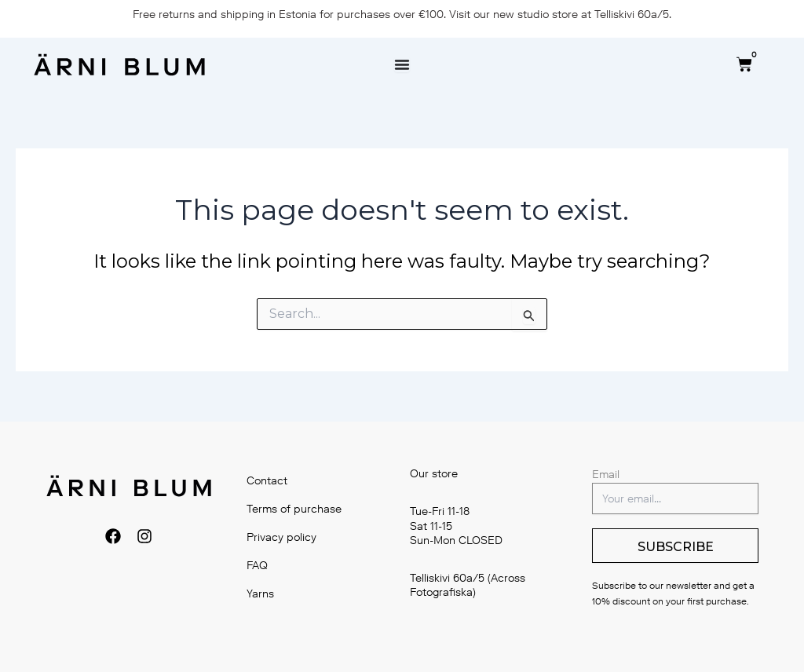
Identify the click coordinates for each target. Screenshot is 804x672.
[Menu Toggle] (402, 64)
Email (606, 475)
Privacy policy (281, 537)
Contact (267, 481)
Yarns (260, 594)
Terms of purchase (294, 509)
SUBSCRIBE (676, 547)
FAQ (257, 566)
